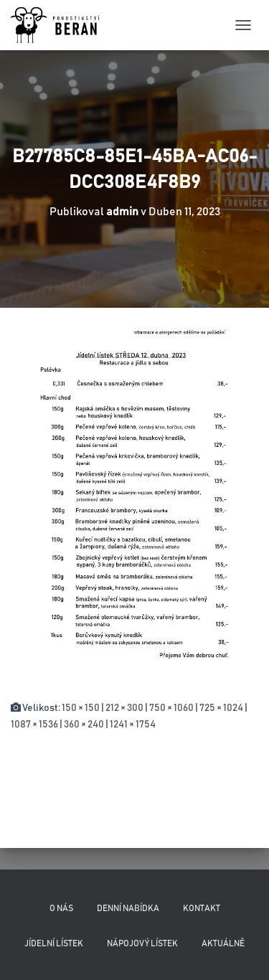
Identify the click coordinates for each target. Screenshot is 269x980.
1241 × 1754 (133, 725)
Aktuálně (223, 943)
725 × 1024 (221, 708)
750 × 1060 (171, 708)
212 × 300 (124, 708)
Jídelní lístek (54, 943)
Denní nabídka (128, 908)
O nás (61, 908)
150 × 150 (81, 708)
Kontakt (202, 908)
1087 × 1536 (34, 725)
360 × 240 (84, 725)
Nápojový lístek (142, 943)
